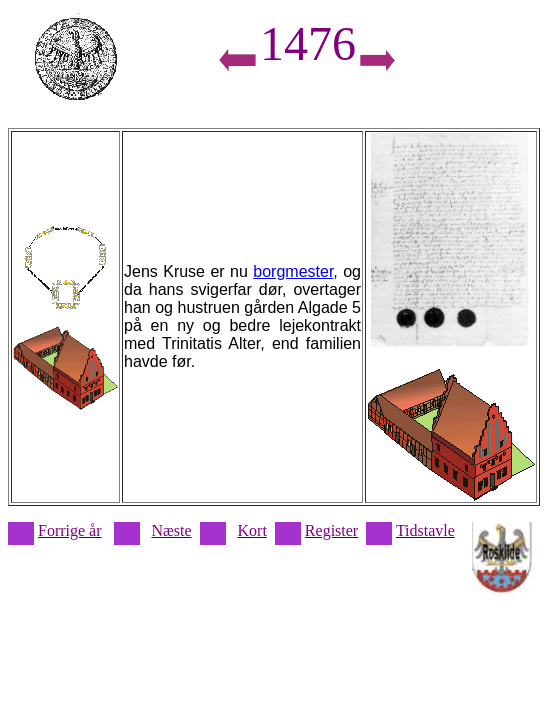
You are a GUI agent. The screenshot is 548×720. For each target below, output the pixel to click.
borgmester (293, 271)
